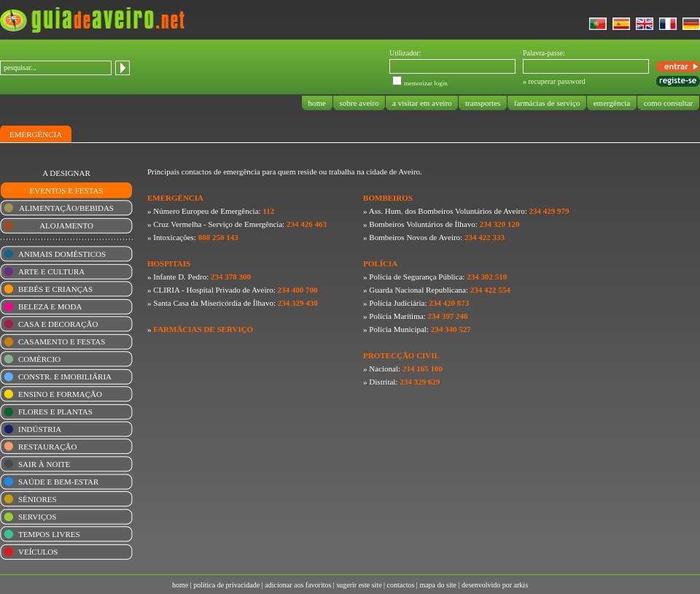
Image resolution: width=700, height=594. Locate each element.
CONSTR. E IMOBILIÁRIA (65, 377)
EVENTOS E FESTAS (67, 190)
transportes (483, 103)
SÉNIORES (38, 499)
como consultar (668, 103)
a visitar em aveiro (422, 103)
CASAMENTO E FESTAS (62, 342)
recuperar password (557, 81)
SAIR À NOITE (44, 464)
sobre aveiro (359, 103)
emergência (612, 103)
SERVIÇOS (37, 517)
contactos (401, 585)
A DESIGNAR (66, 173)
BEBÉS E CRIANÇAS (55, 289)
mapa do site (438, 585)
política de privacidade (226, 585)
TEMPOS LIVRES (49, 534)
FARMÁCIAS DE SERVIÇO (203, 329)
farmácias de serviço (547, 103)
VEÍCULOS (38, 552)
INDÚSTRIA (40, 429)
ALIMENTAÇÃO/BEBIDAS (66, 208)
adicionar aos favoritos (298, 585)
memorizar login (426, 83)
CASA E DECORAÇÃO (58, 324)
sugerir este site (359, 585)
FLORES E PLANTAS (55, 412)
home (317, 103)
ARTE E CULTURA (51, 271)
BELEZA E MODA (50, 306)
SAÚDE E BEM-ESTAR (58, 482)
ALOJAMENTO (66, 225)
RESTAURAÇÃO (47, 447)
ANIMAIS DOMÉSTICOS (62, 254)
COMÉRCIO (39, 359)
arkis (521, 585)
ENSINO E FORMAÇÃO (60, 394)
